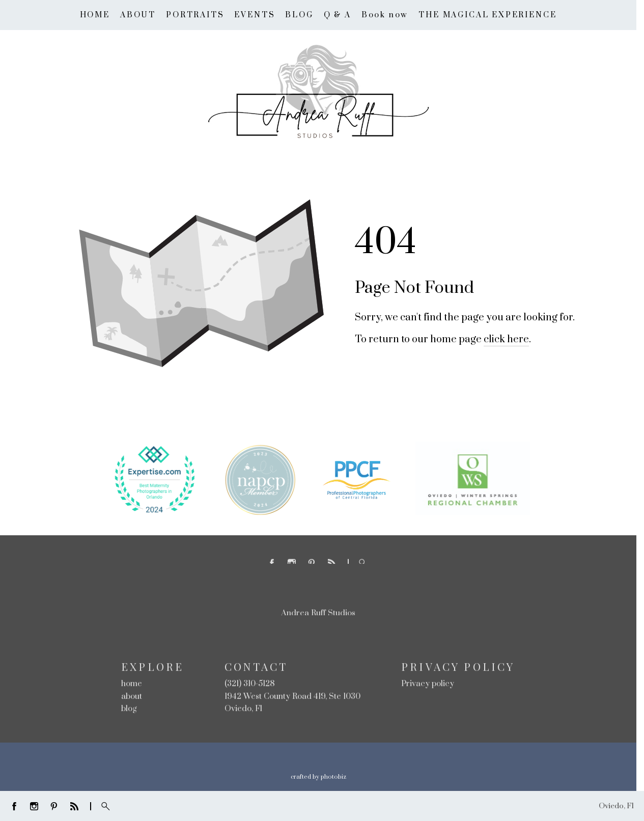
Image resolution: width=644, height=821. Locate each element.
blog (129, 710)
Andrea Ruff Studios (318, 614)
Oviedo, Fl (243, 710)
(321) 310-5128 (250, 685)
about (132, 697)
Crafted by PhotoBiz (318, 777)
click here (506, 339)
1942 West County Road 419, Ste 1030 (292, 697)
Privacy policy (428, 685)
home (132, 685)
